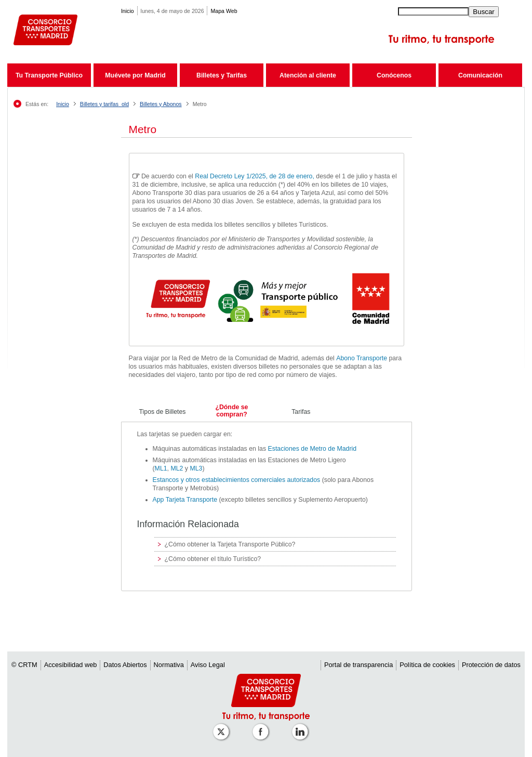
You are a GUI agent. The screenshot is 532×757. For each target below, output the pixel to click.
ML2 (177, 468)
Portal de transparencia (358, 665)
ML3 (196, 468)
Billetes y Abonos (161, 104)
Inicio (128, 11)
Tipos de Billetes (163, 412)
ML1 (161, 468)
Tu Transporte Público (49, 75)
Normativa (169, 665)
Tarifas (301, 412)
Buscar (483, 12)
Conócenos (394, 75)
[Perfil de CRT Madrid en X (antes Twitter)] (223, 727)
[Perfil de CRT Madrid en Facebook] (262, 727)
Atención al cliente (308, 75)
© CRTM (24, 665)
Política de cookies (427, 665)
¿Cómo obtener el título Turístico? (213, 559)
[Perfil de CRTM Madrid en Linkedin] (302, 727)
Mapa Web (224, 11)
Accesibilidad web (71, 665)
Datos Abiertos (125, 665)
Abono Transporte (362, 358)
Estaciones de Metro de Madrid (312, 449)
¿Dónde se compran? (231, 411)
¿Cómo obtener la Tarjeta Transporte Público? (230, 544)
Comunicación (480, 75)
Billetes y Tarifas (222, 75)
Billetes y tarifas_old (104, 104)
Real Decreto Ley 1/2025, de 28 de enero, (255, 176)
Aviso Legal (208, 665)
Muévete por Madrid (135, 75)
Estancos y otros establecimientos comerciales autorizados (237, 480)
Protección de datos (491, 665)
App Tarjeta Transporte (185, 500)
